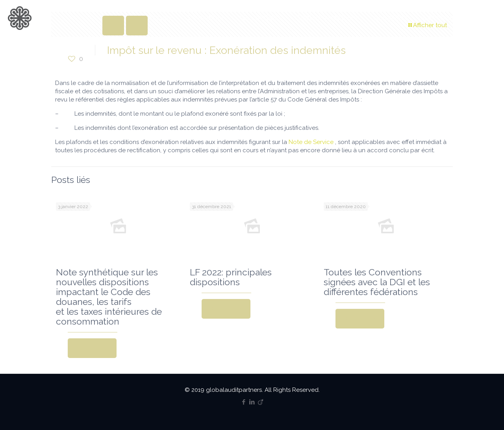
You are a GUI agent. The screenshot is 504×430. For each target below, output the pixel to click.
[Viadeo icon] (260, 402)
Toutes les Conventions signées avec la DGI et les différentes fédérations (377, 282)
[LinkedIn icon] (252, 402)
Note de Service (311, 142)
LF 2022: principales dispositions (231, 277)
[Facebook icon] (244, 402)
